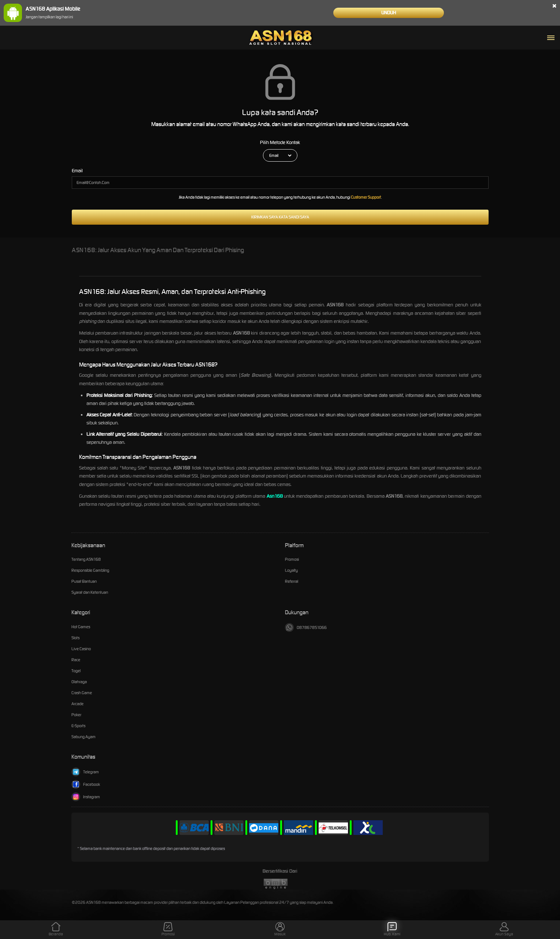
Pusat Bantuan (84, 581)
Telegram (85, 772)
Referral (292, 581)
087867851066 (306, 627)
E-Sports (78, 726)
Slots (75, 638)
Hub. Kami (392, 929)
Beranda (56, 929)
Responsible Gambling (90, 570)
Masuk (280, 929)
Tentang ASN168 (86, 559)
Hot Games (81, 627)
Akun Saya (504, 929)
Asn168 (275, 496)
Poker (76, 715)
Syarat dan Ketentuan (90, 592)
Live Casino (81, 649)
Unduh (389, 13)
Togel (76, 671)
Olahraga (79, 682)
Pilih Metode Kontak (280, 142)
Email (77, 171)
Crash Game (82, 693)
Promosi (292, 559)
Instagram (86, 797)
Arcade (77, 704)
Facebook (86, 784)
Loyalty (291, 570)
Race (76, 660)
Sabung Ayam (84, 737)
